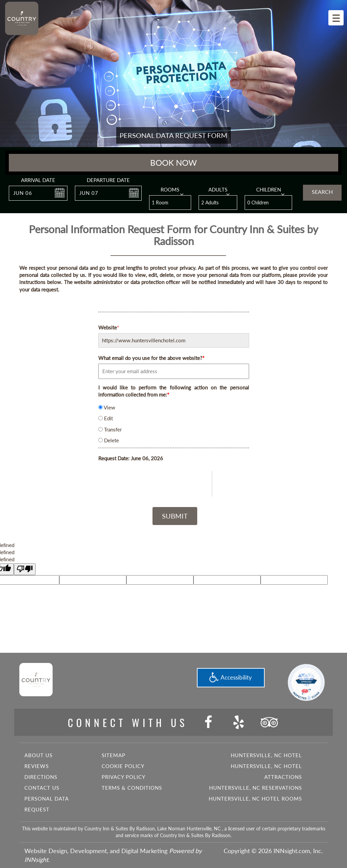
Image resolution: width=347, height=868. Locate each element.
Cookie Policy (123, 766)
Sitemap (114, 755)
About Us (38, 755)
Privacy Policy (124, 777)
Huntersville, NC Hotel (266, 755)
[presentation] (174, 484)
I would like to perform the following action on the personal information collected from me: (174, 391)
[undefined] (25, 569)
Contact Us (42, 788)
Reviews (37, 766)
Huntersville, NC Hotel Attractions (266, 771)
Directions (41, 777)
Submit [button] (175, 516)
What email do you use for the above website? (151, 358)
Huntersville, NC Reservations (256, 788)
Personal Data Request (46, 804)
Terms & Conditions (132, 788)
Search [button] (322, 192)
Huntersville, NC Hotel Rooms (255, 799)
